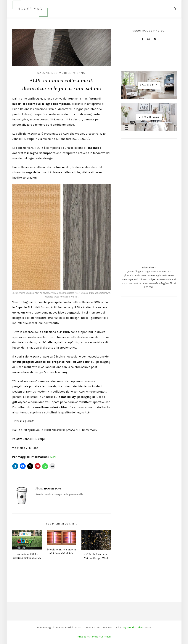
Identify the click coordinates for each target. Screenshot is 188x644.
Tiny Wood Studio (132, 628)
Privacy (82, 637)
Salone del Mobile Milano (61, 73)
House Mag (53, 489)
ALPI (53, 457)
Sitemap (93, 637)
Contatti (106, 637)
